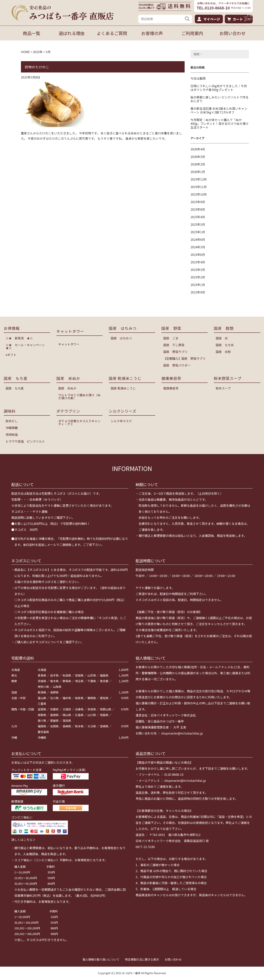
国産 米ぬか (67, 388)
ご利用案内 (192, 33)
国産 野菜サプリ (175, 352)
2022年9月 (198, 292)
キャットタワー (69, 344)
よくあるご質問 (112, 33)
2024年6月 (198, 239)
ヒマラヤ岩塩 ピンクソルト (25, 441)
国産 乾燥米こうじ (123, 388)
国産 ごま (171, 338)
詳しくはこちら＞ (23, 840)
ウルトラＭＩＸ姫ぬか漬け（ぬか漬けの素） (79, 396)
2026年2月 (198, 164)
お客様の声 (152, 33)
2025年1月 (198, 232)
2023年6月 (198, 255)
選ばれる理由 (72, 33)
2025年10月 (199, 194)
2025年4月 (198, 217)
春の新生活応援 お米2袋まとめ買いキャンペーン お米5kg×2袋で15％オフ (219, 110)
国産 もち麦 (15, 388)
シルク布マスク (121, 421)
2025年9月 (198, 202)
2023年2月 (198, 277)
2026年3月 (198, 157)
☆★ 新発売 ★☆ (19, 338)
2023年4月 (198, 262)
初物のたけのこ (37, 67)
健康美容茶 (171, 388)
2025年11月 (199, 187)
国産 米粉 (223, 352)
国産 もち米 (225, 345)
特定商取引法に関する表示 (142, 959)
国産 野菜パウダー (177, 365)
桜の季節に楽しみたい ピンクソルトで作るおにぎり (219, 99)
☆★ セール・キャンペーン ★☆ (27, 346)
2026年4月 (198, 149)
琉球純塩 (12, 434)
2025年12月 (199, 179)
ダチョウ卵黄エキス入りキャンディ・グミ (79, 422)
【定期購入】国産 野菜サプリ (184, 358)
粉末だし (12, 421)
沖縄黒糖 (12, 428)
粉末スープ (223, 388)
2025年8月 (198, 209)
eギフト (11, 355)
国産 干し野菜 (174, 345)
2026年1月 (198, 172)
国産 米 (222, 338)
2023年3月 (198, 270)
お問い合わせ (233, 33)
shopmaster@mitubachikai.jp (182, 733)
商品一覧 (31, 33)
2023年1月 (198, 285)
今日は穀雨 (198, 78)
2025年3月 (198, 224)
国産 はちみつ (121, 338)
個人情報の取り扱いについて (101, 959)
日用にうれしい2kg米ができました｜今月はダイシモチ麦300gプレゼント (219, 88)
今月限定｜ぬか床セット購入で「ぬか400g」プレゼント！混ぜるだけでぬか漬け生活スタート (219, 123)
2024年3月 (198, 247)
